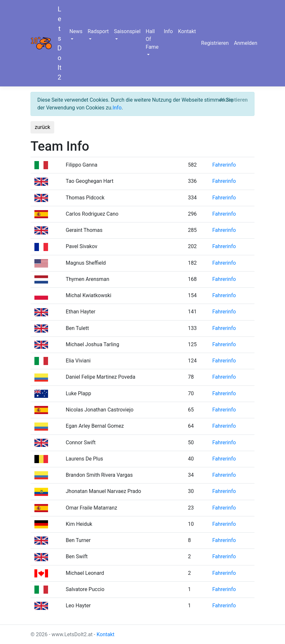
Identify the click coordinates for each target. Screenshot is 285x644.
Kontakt (187, 31)
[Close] (234, 100)
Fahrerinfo (224, 165)
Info (168, 31)
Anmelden (246, 43)
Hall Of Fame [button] (152, 39)
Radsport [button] (98, 31)
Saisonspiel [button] (127, 31)
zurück (42, 127)
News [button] (76, 31)
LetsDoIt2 (60, 43)
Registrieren (215, 43)
